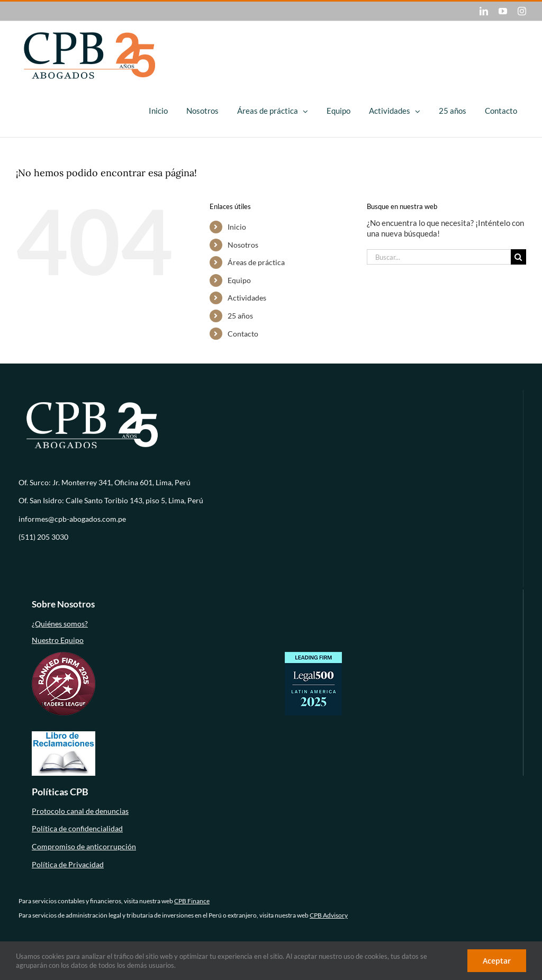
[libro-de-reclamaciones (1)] (64, 734)
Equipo (239, 280)
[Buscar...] (439, 257)
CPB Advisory (329, 915)
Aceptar (497, 961)
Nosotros (243, 245)
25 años (240, 316)
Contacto (243, 334)
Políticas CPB (60, 792)
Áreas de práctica (256, 262)
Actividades (247, 298)
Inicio (237, 227)
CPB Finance (192, 901)
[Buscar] (518, 257)
